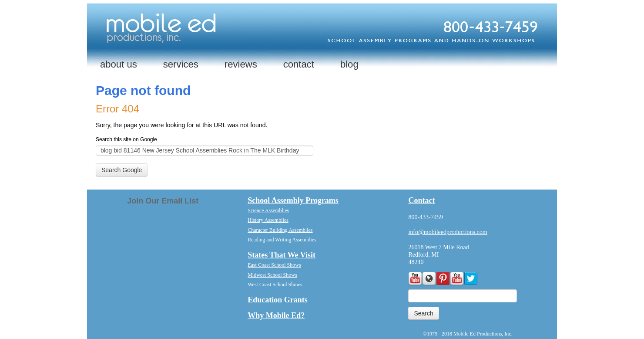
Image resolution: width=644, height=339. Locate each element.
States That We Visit (282, 255)
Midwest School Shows (272, 275)
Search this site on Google (126, 139)
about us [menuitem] (119, 64)
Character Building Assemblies (280, 230)
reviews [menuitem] (241, 64)
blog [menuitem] (349, 64)
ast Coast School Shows (276, 265)
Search (423, 313)
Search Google (122, 170)
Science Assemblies (268, 210)
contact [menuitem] (299, 64)
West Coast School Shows (275, 285)
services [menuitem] (181, 64)
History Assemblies (268, 220)
